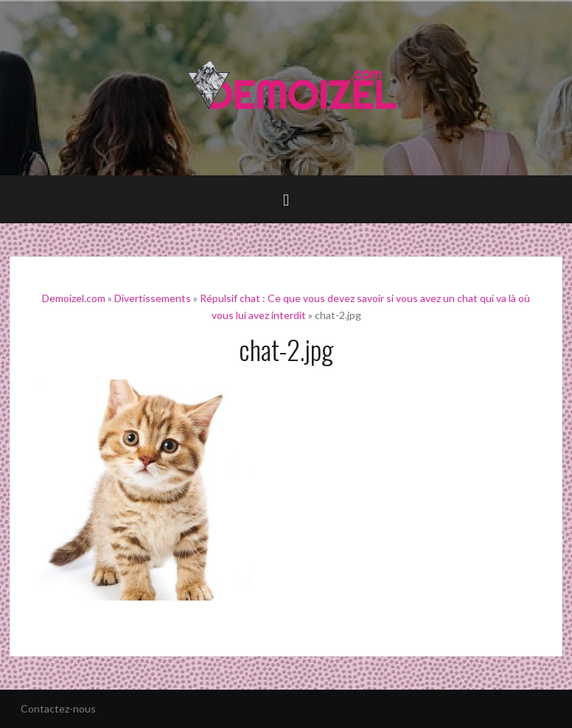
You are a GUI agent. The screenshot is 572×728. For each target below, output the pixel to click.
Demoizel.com (74, 298)
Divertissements (153, 298)
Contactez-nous (58, 708)
